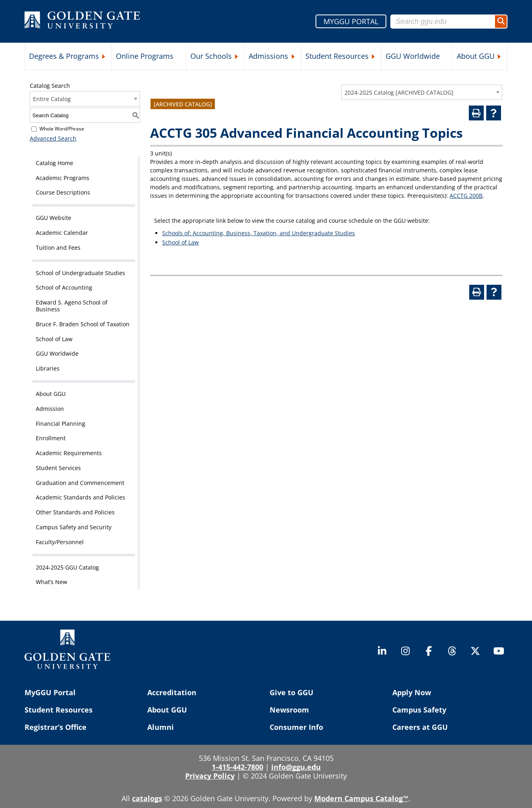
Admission (50, 409)
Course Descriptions (63, 192)
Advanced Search (53, 138)
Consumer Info (296, 727)
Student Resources (337, 56)
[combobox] (422, 92)
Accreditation (172, 692)
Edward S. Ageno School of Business (72, 306)
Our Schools (211, 56)
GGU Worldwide (413, 56)
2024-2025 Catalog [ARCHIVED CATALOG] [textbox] (399, 92)
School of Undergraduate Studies (80, 273)
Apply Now (412, 692)
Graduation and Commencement (80, 483)
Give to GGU (292, 692)
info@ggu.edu (296, 767)
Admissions (268, 56)
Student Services (58, 468)
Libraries (48, 368)
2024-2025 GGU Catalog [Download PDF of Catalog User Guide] (67, 567)
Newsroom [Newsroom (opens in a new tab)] (289, 710)
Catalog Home (55, 163)
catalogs (147, 798)
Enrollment (51, 438)
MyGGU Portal (50, 692)
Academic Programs (63, 178)
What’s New (52, 582)
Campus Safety (419, 710)
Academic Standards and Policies (80, 497)
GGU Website (54, 218)
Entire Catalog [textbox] (52, 99)
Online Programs (145, 56)
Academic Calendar (62, 233)
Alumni (161, 727)
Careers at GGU (420, 727)
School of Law (54, 339)
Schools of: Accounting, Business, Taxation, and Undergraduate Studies (259, 233)
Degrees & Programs (64, 56)
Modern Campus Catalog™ (361, 798)
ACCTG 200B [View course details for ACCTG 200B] (466, 196)
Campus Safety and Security (74, 527)
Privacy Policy (210, 776)
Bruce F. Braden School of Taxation (83, 324)
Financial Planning (61, 424)
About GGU (476, 56)
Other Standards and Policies (75, 512)
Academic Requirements (69, 453)
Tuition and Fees (58, 248)
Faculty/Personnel (60, 542)
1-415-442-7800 (237, 767)
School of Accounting (64, 287)
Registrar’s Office (56, 727)
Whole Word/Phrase (62, 129)
